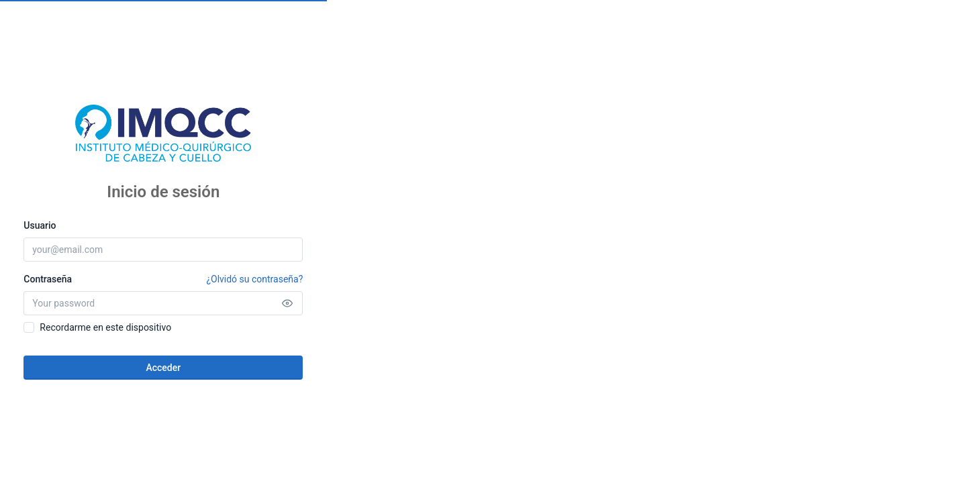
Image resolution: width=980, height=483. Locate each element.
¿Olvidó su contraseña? (254, 279)
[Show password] (287, 303)
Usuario (40, 225)
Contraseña (163, 279)
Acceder (163, 368)
